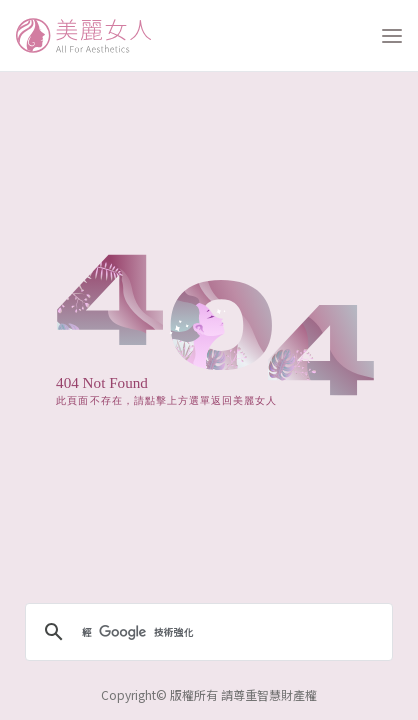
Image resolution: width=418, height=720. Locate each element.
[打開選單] (392, 36)
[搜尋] (206, 632)
